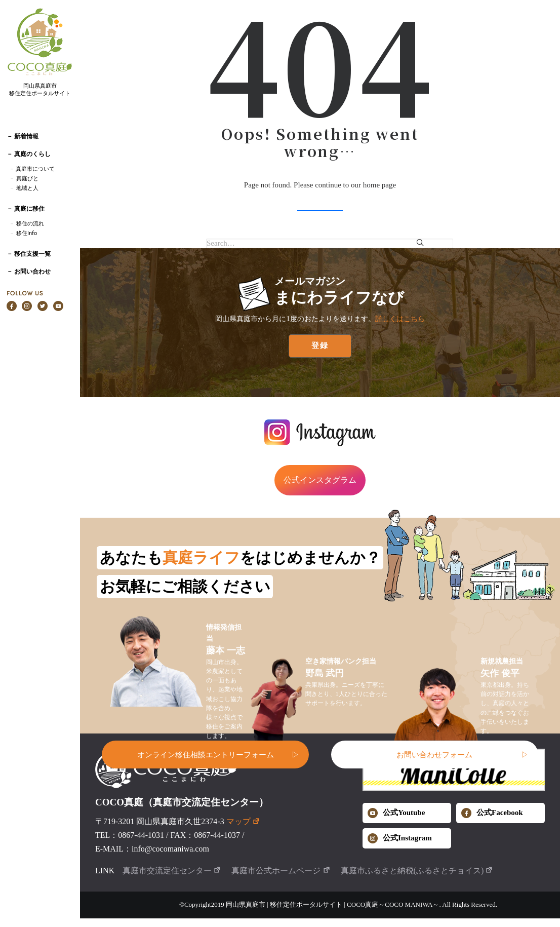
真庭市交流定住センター (172, 871)
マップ (243, 821)
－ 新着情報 (23, 136)
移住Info (27, 233)
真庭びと (27, 179)
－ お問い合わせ (29, 272)
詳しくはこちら (400, 319)
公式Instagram (400, 838)
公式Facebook (492, 813)
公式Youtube (396, 813)
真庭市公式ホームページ (281, 871)
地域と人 (27, 188)
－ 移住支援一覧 (29, 254)
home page (379, 185)
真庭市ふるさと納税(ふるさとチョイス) (417, 871)
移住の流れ (30, 224)
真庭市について (35, 169)
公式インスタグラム (320, 480)
